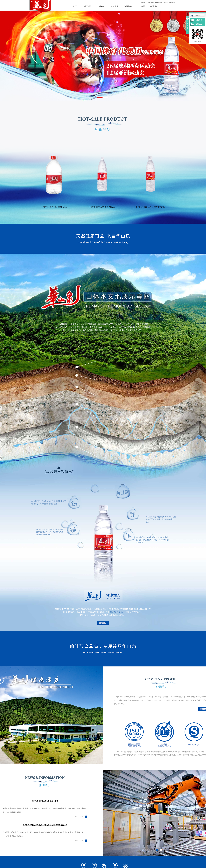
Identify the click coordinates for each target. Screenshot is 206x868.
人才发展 (141, 6)
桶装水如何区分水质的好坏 (45, 801)
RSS (156, 3)
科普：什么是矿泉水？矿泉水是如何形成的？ (45, 825)
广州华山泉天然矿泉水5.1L (54, 207)
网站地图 (151, 3)
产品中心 (101, 6)
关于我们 (88, 6)
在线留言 (199, 20)
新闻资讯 (115, 6)
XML (161, 3)
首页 (75, 6)
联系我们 (154, 6)
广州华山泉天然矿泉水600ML (151, 207)
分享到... (198, 24)
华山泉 (196, 16)
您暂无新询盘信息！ (170, 3)
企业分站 (144, 3)
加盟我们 (128, 6)
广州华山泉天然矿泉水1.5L (102, 207)
